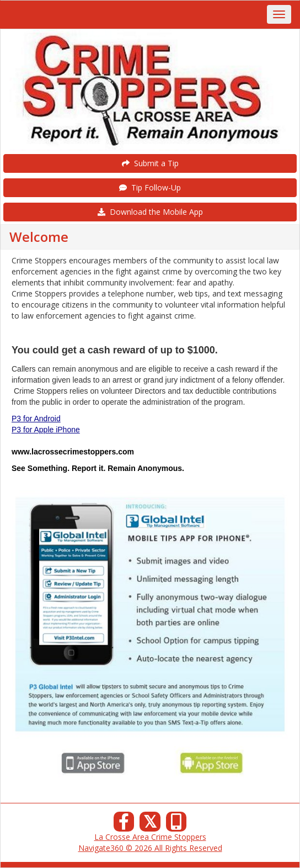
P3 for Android (36, 419)
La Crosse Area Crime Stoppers (150, 837)
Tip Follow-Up (150, 187)
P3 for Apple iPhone (46, 430)
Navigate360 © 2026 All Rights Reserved (150, 848)
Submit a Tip (150, 163)
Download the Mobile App (150, 212)
